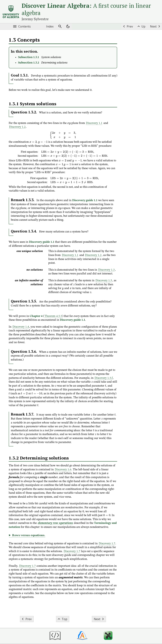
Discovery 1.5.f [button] (104, 378)
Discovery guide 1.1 (85, 200)
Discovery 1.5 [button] (104, 281)
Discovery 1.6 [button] (63, 470)
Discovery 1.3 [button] (106, 270)
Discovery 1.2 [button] (17, 127)
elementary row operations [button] (55, 523)
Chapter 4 (36, 316)
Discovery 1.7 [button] (107, 544)
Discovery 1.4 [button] (21, 327)
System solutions (51, 57)
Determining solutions (54, 63)
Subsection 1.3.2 (29, 63)
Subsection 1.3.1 (29, 57)
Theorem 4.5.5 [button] (53, 316)
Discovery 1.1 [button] (94, 123)
